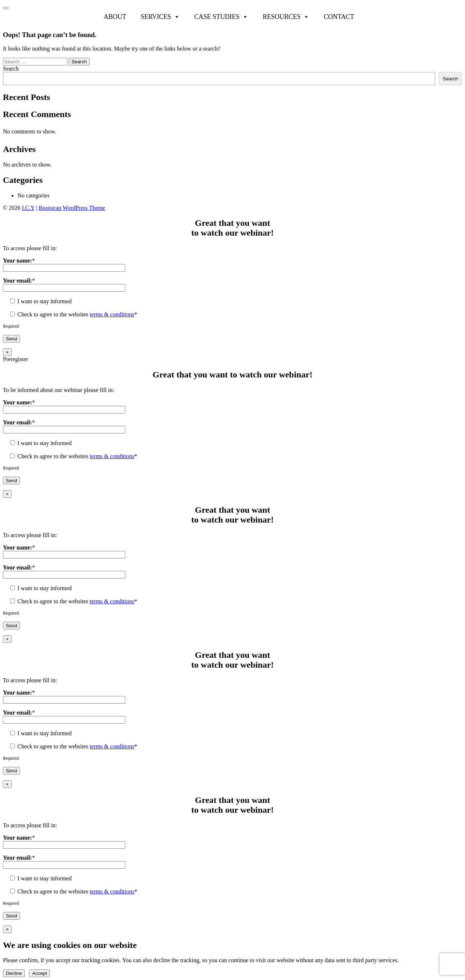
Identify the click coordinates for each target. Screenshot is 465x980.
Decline (14, 973)
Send (11, 339)
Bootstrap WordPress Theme (72, 208)
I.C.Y (28, 208)
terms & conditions (112, 314)
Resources (286, 17)
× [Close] (7, 352)
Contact (339, 17)
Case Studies (221, 17)
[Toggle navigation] (6, 8)
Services (160, 17)
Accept (39, 973)
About (115, 17)
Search (11, 69)
